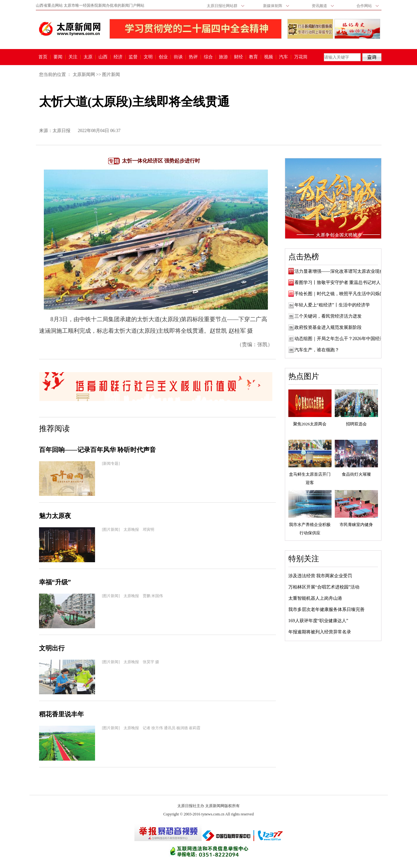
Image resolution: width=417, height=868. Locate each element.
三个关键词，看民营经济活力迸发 (328, 316)
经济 (118, 57)
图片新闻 (111, 75)
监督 (133, 57)
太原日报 (61, 131)
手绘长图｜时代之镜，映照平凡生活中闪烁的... (341, 294)
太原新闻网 (84, 75)
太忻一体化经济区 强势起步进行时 (161, 161)
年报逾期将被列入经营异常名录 (320, 632)
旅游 (223, 57)
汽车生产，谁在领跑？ (317, 350)
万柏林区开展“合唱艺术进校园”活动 (324, 587)
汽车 (284, 57)
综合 (208, 57)
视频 (269, 57)
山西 (103, 57)
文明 (148, 57)
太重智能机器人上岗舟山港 (315, 598)
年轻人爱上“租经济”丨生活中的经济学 (332, 305)
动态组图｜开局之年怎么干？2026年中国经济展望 (344, 339)
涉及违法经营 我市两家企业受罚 (320, 576)
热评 (193, 57)
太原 (88, 57)
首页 (43, 57)
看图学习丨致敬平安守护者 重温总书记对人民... (341, 283)
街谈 (178, 57)
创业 (163, 57)
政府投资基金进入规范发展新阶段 (328, 327)
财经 (238, 57)
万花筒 (300, 57)
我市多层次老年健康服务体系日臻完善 (326, 609)
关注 (73, 57)
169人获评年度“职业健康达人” (318, 621)
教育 (253, 57)
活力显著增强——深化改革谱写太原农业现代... (341, 271)
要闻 (58, 57)
